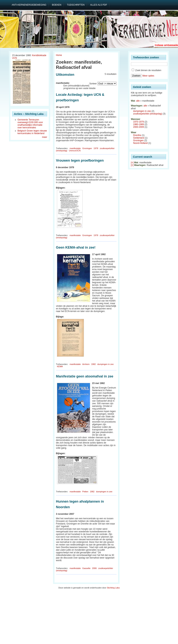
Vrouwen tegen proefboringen (80, 160)
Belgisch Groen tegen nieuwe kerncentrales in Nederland (32, 132)
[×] (132, 163)
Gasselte (86, 568)
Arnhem (86, 364)
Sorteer (93, 84)
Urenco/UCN (75, 151)
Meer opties (148, 76)
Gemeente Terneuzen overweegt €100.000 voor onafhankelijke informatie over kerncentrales (30, 124)
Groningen (87, 148)
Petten (85, 492)
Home (59, 55)
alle (138, 101)
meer (44, 137)
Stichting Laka (113, 588)
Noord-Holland (140, 143)
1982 (93, 364)
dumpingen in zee (105, 364)
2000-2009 (139, 127)
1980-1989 (139, 124)
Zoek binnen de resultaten (147, 70)
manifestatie (75, 148)
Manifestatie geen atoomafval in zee (85, 376)
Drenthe (137, 135)
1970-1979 (139, 122)
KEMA (60, 366)
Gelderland (139, 138)
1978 (96, 148)
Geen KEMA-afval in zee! (76, 247)
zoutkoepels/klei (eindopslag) (148, 114)
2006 (94, 568)
